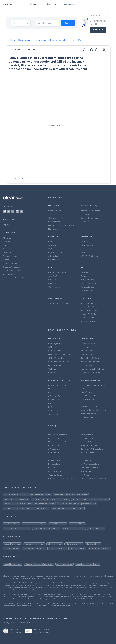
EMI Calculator (54, 438)
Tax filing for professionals (59, 303)
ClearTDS (85, 252)
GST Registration (56, 344)
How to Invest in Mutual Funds (61, 385)
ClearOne (85, 276)
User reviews (8, 252)
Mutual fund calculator (58, 442)
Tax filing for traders (57, 307)
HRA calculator (55, 460)
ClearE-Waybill (87, 245)
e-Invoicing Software (90, 249)
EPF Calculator (87, 475)
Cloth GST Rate (87, 318)
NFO (50, 407)
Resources (53, 4)
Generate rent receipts (91, 445)
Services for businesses (91, 287)
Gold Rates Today (56, 471)
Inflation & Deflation (89, 396)
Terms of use (24, 623)
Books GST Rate (88, 321)
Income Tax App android (91, 211)
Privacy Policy (9, 623)
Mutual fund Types (56, 389)
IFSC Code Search (88, 442)
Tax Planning (54, 214)
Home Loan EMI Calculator (92, 449)
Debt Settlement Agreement (93, 410)
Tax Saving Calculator (90, 464)
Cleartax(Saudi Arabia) (13, 278)
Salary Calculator (88, 471)
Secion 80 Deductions (90, 218)
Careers (7, 245)
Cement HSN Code (89, 307)
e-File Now (98, 30)
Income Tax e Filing (56, 211)
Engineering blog (10, 256)
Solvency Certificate (89, 406)
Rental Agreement (89, 414)
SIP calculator (54, 449)
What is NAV (54, 414)
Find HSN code (87, 460)
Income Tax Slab (88, 344)
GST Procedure (55, 351)
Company (70, 4)
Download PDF (16, 179)
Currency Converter (57, 475)
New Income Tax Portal (90, 362)
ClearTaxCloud (55, 283)
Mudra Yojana (86, 392)
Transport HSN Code (89, 310)
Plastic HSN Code (88, 314)
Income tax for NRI (88, 222)
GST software (54, 249)
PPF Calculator (87, 435)
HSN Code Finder (88, 303)
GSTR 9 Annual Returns (58, 358)
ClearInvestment (56, 218)
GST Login (53, 245)
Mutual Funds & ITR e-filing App (62, 225)
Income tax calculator (58, 435)
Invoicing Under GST (57, 365)
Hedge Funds (54, 400)
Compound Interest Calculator (62, 479)
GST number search (89, 438)
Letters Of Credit (88, 417)
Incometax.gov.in (88, 365)
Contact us (8, 242)
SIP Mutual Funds (56, 396)
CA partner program (57, 272)
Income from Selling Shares (92, 369)
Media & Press (9, 249)
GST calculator (55, 453)
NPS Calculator (87, 453)
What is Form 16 (87, 351)
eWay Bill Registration (90, 256)
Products (36, 4)
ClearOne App (87, 291)
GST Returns (54, 347)
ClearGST (85, 242)
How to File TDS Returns (91, 358)
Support (7, 224)
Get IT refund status (89, 468)
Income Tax (85, 214)
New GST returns (55, 252)
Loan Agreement (88, 399)
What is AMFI (54, 411)
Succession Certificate (90, 403)
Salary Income (87, 354)
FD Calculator (54, 468)
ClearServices (54, 222)
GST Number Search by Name (93, 479)
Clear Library (8, 260)
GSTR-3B (52, 373)
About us (7, 238)
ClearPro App (54, 287)
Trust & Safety (9, 274)
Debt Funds (53, 403)
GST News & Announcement (60, 354)
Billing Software (87, 280)
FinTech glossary (10, 263)
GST (50, 242)
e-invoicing (53, 256)
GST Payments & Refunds (59, 362)
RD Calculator (54, 464)
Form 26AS (85, 347)
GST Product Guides (12, 271)
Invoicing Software (88, 283)
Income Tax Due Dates (90, 373)
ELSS (50, 392)
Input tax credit (55, 260)
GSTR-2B (52, 369)
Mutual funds (54, 229)
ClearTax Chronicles (12, 267)
